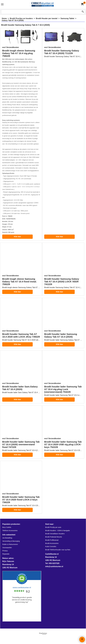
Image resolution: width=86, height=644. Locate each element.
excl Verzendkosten (11, 47)
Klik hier (17, 237)
